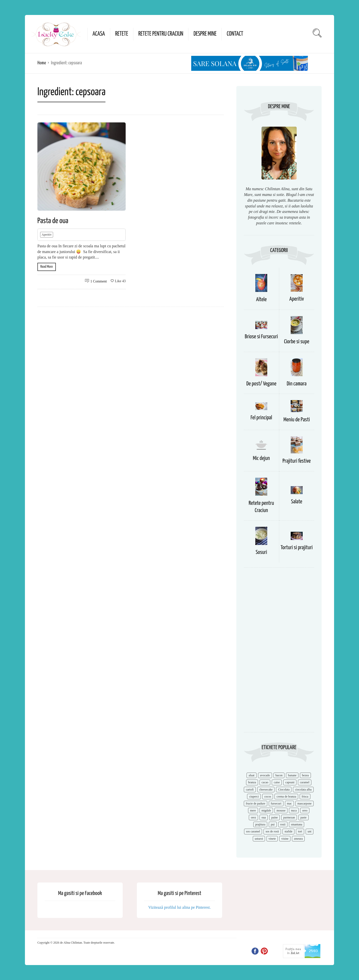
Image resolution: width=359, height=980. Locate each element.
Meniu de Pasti (297, 420)
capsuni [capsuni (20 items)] (290, 782)
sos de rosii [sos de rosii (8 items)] (272, 831)
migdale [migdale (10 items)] (266, 810)
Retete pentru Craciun (161, 34)
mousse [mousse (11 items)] (281, 810)
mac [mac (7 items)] (289, 803)
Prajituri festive (297, 461)
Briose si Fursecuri (261, 337)
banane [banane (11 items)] (292, 775)
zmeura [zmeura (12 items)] (298, 839)
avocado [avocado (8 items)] (265, 775)
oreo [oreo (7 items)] (305, 810)
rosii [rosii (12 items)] (283, 824)
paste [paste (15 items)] (304, 817)
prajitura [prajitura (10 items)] (260, 824)
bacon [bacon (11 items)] (279, 775)
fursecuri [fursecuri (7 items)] (276, 803)
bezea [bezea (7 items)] (305, 775)
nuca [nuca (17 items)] (294, 810)
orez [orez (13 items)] (253, 817)
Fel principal (261, 418)
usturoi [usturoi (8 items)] (259, 839)
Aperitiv (47, 235)
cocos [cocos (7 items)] (268, 797)
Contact (235, 34)
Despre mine (205, 34)
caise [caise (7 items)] (277, 782)
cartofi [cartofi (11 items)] (250, 790)
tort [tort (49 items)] (300, 831)
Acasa (99, 34)
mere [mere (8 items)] (253, 810)
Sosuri (261, 552)
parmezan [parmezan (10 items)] (289, 817)
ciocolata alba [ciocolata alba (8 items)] (303, 790)
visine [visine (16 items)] (285, 839)
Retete (122, 34)
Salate (297, 502)
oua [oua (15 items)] (264, 817)
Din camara (297, 384)
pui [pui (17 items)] (273, 824)
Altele (261, 300)
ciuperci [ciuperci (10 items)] (254, 797)
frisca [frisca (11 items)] (305, 797)
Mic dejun (261, 458)
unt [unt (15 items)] (310, 831)
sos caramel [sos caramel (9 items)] (253, 831)
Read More (47, 267)
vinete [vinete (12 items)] (272, 839)
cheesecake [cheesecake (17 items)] (266, 790)
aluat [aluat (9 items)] (251, 775)
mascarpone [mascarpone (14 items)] (305, 803)
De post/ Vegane (261, 384)
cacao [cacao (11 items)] (265, 782)
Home (42, 63)
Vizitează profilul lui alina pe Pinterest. (180, 907)
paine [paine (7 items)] (274, 817)
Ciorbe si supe (297, 342)
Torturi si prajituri (297, 548)
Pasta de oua (53, 221)
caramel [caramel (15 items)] (305, 782)
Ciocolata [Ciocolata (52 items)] (284, 790)
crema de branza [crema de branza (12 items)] (286, 797)
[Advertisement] (279, 652)
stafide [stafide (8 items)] (288, 831)
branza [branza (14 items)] (252, 782)
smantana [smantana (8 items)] (297, 824)
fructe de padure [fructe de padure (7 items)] (256, 803)
